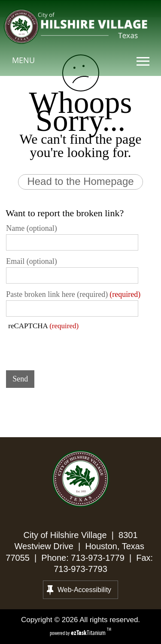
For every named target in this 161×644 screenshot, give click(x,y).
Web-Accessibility (79, 590)
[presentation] (71, 347)
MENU (23, 60)
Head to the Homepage (80, 181)
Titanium (89, 633)
